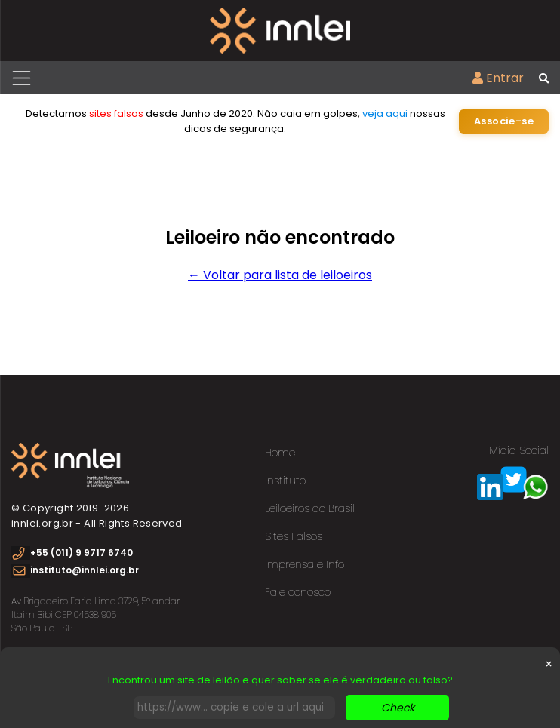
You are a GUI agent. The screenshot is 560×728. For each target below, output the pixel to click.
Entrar (498, 78)
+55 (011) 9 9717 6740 (82, 553)
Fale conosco (298, 592)
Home (280, 453)
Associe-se (504, 121)
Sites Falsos (294, 536)
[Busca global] (544, 79)
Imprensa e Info (305, 564)
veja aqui (385, 114)
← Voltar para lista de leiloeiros (280, 275)
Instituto (285, 481)
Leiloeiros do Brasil (310, 508)
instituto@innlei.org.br (85, 570)
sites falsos (116, 114)
